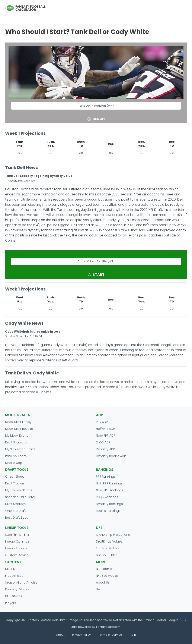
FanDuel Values (108, 548)
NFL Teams (104, 569)
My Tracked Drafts (19, 490)
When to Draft (15, 511)
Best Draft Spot (16, 518)
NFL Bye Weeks (107, 576)
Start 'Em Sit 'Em (17, 535)
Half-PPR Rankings (109, 483)
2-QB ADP (103, 442)
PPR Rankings (106, 477)
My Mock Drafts (17, 436)
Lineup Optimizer (18, 541)
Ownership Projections (113, 535)
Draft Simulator (16, 442)
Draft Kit (11, 569)
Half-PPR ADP (105, 429)
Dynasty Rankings (109, 504)
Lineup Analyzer (17, 548)
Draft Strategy (16, 504)
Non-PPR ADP (106, 436)
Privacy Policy (81, 635)
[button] (181, 8)
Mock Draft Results (19, 429)
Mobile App (14, 463)
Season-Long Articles (21, 582)
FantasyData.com (109, 627)
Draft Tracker (15, 483)
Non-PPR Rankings (110, 490)
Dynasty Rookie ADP (111, 456)
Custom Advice (17, 555)
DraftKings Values (109, 541)
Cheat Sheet (15, 477)
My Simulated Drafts (20, 449)
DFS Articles (14, 596)
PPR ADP (102, 422)
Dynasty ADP (105, 449)
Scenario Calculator (20, 497)
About (60, 635)
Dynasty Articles (17, 589)
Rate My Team (16, 456)
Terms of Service (110, 635)
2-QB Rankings (107, 497)
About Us (103, 582)
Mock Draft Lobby (18, 422)
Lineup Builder (106, 555)
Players (11, 603)
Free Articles (14, 576)
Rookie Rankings (108, 511)
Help (99, 589)
